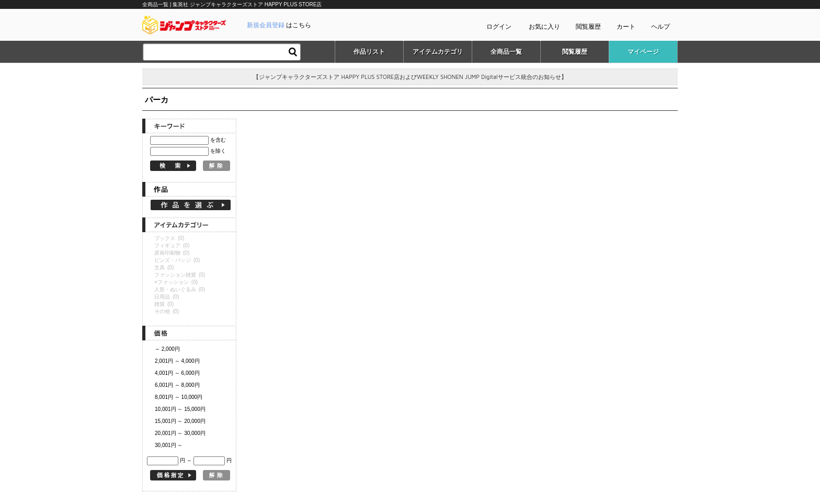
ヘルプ (660, 27)
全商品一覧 (506, 52)
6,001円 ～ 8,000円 (177, 385)
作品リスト (369, 52)
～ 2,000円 (167, 349)
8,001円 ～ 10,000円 (179, 397)
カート (626, 27)
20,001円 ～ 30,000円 (180, 433)
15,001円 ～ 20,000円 (180, 421)
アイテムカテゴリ (438, 52)
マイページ (643, 52)
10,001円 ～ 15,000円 (180, 409)
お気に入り (544, 27)
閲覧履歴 (588, 27)
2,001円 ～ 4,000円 (177, 361)
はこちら (279, 25)
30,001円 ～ (169, 445)
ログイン (499, 27)
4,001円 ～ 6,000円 (177, 373)
